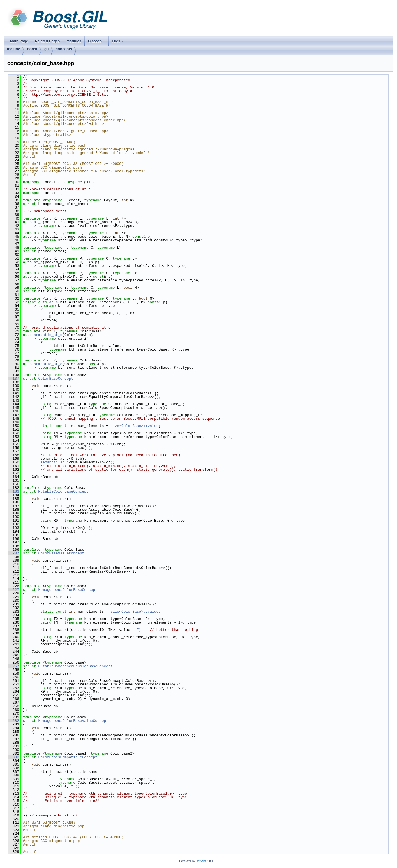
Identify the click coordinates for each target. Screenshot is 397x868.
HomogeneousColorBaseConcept (68, 590)
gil (47, 49)
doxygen (201, 861)
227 (14, 590)
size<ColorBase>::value (135, 426)
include (14, 49)
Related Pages (47, 41)
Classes (97, 43)
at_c (38, 222)
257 (14, 666)
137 (14, 379)
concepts (64, 49)
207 (14, 553)
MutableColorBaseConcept (63, 491)
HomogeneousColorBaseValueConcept (73, 721)
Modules (74, 41)
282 (14, 721)
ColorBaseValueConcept (61, 553)
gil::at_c (66, 444)
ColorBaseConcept (56, 379)
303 (14, 757)
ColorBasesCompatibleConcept (68, 757)
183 (14, 491)
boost (32, 49)
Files (118, 43)
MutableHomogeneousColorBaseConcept (75, 666)
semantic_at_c (48, 335)
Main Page (19, 41)
